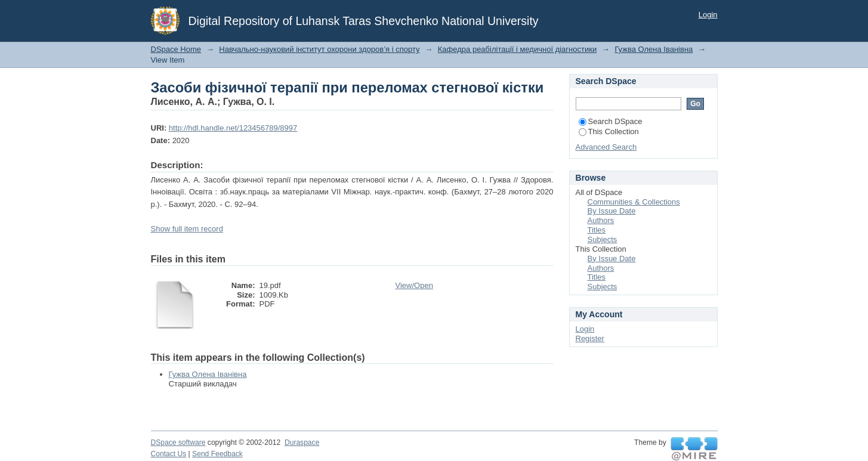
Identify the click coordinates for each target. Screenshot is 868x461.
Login (708, 15)
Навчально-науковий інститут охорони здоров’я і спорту (319, 49)
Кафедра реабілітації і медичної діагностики (517, 49)
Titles (597, 230)
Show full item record (187, 229)
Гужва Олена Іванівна (654, 49)
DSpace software (178, 443)
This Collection (609, 132)
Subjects (603, 239)
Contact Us (169, 454)
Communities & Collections (634, 202)
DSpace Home (176, 49)
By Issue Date (612, 211)
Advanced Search (606, 147)
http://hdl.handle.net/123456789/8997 (233, 128)
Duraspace (302, 443)
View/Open (414, 285)
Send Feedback (217, 454)
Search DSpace (611, 121)
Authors (601, 220)
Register (590, 338)
